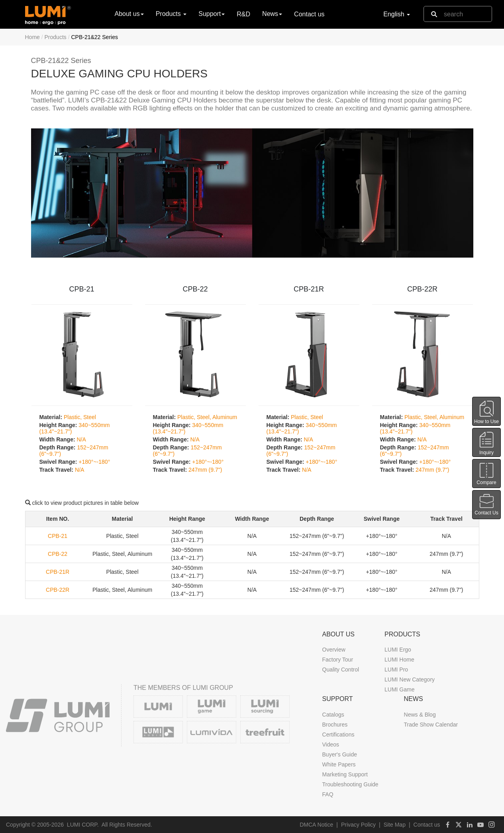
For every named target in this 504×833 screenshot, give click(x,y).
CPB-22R (422, 289)
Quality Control (341, 670)
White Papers (339, 764)
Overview (334, 650)
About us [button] (129, 14)
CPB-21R (309, 289)
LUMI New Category (410, 679)
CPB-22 (195, 289)
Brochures (335, 725)
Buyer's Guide (340, 754)
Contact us (309, 14)
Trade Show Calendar (431, 725)
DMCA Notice (316, 825)
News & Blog (420, 715)
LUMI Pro (396, 670)
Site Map (395, 825)
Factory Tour (338, 660)
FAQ (328, 794)
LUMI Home (399, 660)
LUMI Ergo (398, 650)
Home (32, 37)
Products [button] (171, 14)
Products (56, 37)
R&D (243, 14)
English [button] (397, 14)
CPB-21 (81, 289)
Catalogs (333, 715)
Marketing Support (345, 774)
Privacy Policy (358, 825)
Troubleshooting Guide (350, 784)
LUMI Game (399, 689)
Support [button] (212, 14)
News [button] (272, 14)
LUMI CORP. (83, 825)
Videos (331, 744)
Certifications (338, 735)
